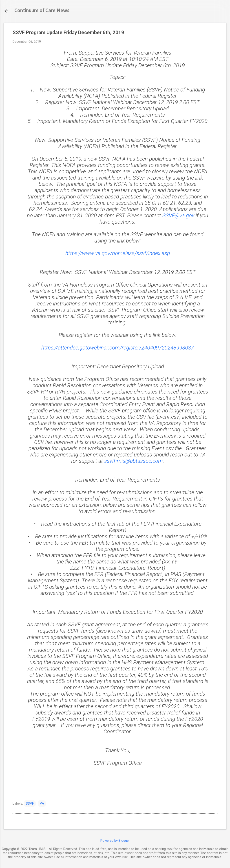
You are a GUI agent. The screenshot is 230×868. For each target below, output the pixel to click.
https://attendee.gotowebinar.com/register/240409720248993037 (118, 348)
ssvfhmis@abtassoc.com (134, 461)
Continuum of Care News (42, 11)
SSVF (30, 803)
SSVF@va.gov (178, 216)
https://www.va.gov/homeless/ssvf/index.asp (118, 253)
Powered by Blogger (115, 841)
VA (42, 803)
